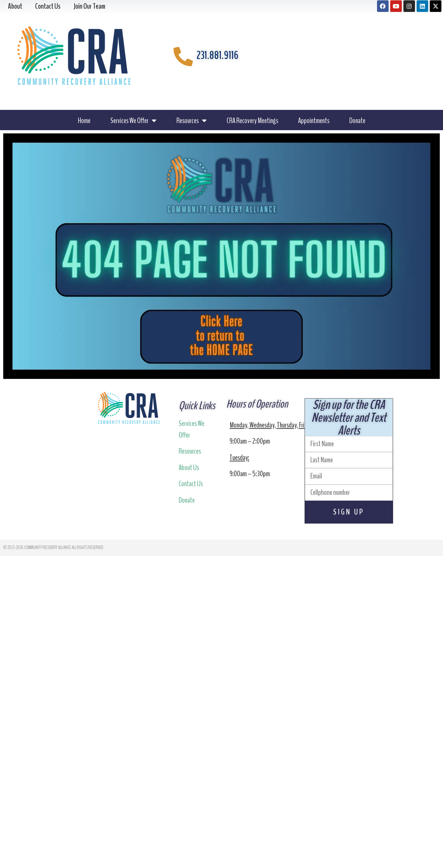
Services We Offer (133, 121)
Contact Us (191, 484)
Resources (192, 121)
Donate (357, 121)
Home (84, 121)
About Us (189, 468)
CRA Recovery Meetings (252, 121)
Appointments (314, 121)
